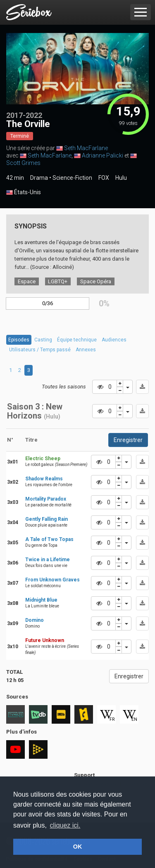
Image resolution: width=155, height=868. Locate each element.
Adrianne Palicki (103, 155)
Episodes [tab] (19, 340)
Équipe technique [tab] (77, 340)
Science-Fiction (72, 178)
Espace (27, 281)
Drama (39, 178)
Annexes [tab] (86, 350)
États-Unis (24, 193)
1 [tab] (11, 370)
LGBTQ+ (58, 281)
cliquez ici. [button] (65, 825)
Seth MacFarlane (86, 148)
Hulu (121, 178)
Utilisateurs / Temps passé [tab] (40, 350)
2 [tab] (20, 370)
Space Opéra (96, 281)
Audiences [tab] (114, 340)
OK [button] (78, 847)
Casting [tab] (43, 340)
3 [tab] (29, 370)
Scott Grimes (23, 163)
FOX (104, 178)
